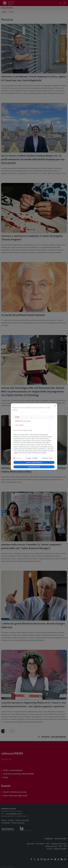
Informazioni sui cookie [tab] (23, 421)
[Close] (55, 406)
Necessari (19, 458)
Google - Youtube (32, 458)
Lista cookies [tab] (19, 425)
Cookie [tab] (17, 417)
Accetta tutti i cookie (34, 467)
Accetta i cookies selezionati (34, 462)
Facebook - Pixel (47, 458)
